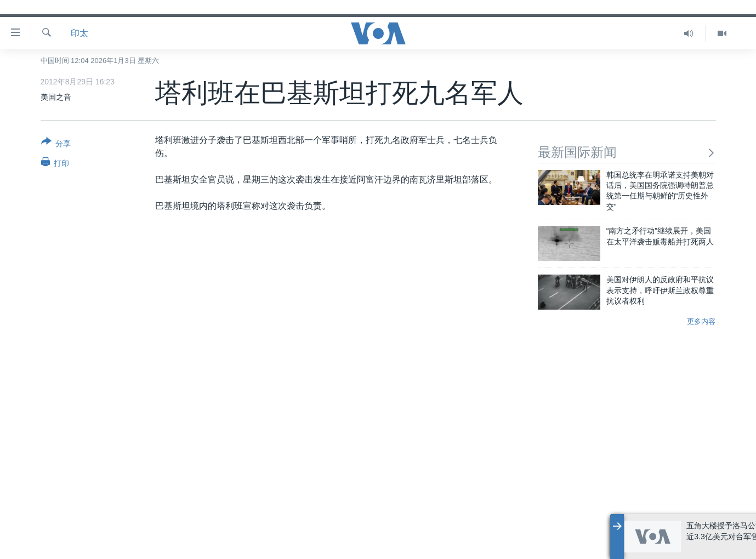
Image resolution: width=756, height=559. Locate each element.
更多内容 (701, 321)
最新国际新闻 (627, 152)
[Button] (56, 145)
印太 (79, 33)
